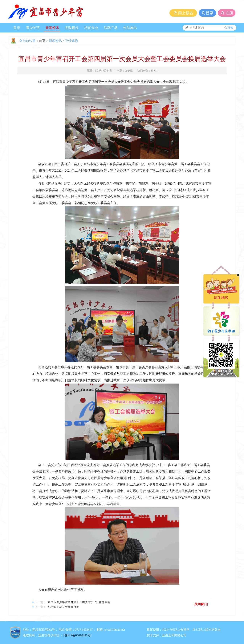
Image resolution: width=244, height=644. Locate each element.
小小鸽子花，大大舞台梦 (63, 607)
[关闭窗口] (201, 604)
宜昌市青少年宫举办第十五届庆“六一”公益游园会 (79, 602)
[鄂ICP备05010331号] (77, 635)
